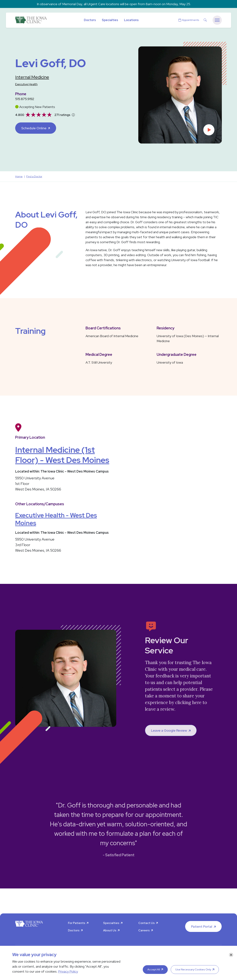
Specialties (110, 20)
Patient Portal (202, 926)
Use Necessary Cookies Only (193, 969)
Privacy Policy (68, 971)
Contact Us (146, 923)
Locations (131, 20)
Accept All (154, 969)
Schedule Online (34, 128)
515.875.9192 (25, 99)
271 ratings (62, 115)
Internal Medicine (32, 77)
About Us (110, 930)
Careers (144, 930)
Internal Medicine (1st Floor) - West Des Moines (62, 455)
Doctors (90, 20)
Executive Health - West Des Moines (56, 519)
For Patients (77, 923)
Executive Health (26, 84)
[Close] (231, 955)
